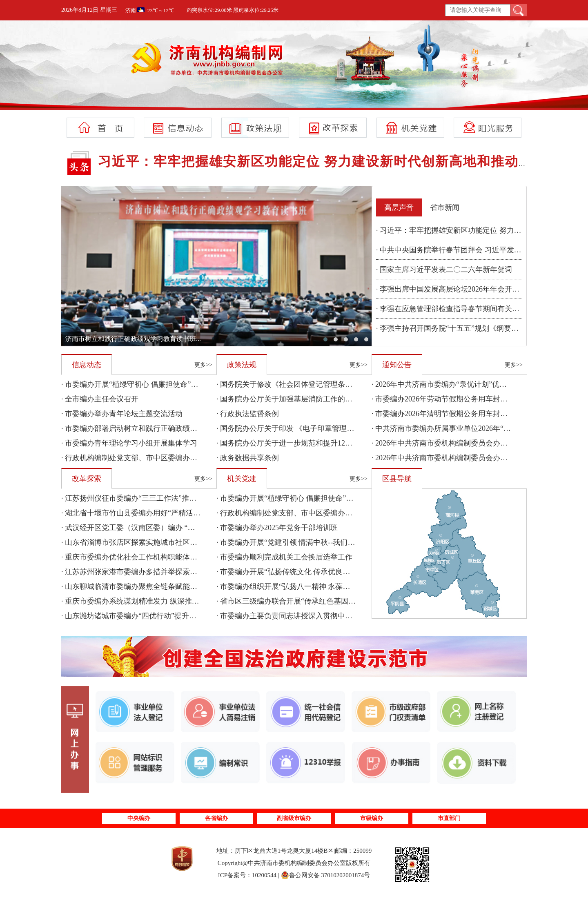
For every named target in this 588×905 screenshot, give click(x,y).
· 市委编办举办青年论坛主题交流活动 (122, 414)
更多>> (203, 365)
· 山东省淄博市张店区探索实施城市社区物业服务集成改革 (155, 542)
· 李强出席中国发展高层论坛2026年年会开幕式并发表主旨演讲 (477, 289)
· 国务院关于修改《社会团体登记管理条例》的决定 (299, 384)
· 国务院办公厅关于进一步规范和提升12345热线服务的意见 (312, 443)
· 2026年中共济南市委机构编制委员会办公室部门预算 (458, 443)
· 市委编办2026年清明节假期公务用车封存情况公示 (454, 414)
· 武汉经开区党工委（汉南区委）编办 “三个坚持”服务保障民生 (163, 528)
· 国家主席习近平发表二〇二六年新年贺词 (444, 270)
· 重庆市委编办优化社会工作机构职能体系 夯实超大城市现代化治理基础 (178, 557)
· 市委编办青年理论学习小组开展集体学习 (129, 443)
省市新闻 (445, 207)
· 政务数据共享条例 (248, 458)
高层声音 (399, 207)
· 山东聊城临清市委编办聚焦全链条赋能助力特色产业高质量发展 (166, 586)
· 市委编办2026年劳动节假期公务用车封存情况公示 (454, 399)
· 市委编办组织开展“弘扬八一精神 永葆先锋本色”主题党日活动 (318, 586)
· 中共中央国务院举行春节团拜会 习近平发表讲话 (456, 250)
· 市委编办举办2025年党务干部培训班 (277, 528)
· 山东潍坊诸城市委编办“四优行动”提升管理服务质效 (147, 616)
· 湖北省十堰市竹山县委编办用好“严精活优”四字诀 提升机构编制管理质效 (181, 513)
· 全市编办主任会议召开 (100, 399)
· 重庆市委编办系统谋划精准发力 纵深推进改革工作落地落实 (160, 601)
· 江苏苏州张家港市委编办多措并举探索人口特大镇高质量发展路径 (170, 572)
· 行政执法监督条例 (248, 414)
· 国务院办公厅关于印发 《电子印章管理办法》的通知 (304, 428)
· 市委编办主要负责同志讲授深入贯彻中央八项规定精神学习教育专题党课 (336, 616)
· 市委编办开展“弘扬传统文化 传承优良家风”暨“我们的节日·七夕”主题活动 (337, 572)
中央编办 (139, 818)
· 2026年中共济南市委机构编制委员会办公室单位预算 (458, 458)
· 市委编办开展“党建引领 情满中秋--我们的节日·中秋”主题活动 (318, 542)
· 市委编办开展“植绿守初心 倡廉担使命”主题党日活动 (148, 384)
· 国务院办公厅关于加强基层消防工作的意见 (288, 399)
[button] (325, 339)
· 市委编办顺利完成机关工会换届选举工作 (284, 557)
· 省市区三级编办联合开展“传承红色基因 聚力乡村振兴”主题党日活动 (329, 601)
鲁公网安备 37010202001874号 (326, 875)
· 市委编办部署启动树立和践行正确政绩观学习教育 (144, 428)
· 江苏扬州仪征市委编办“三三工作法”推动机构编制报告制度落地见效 (173, 498)
